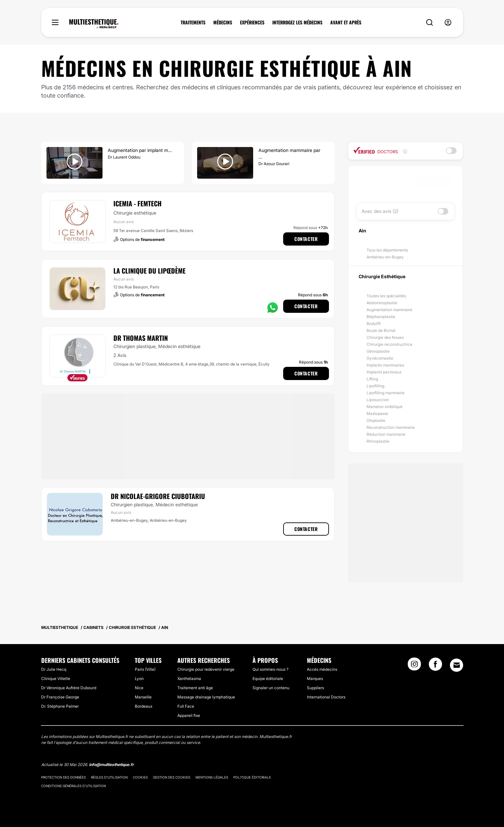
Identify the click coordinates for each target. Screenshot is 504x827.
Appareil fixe (189, 715)
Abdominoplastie (382, 303)
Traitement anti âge (195, 688)
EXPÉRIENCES (252, 22)
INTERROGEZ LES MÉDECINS (297, 22)
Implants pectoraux (384, 372)
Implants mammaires (385, 365)
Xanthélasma (189, 679)
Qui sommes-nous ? (270, 669)
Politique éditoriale (252, 777)
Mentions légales (212, 777)
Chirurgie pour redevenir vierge (206, 669)
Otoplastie (376, 420)
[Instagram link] (414, 666)
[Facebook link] (435, 666)
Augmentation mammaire (389, 310)
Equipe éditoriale (268, 679)
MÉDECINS (223, 22)
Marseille (143, 697)
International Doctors (326, 697)
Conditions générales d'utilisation (74, 786)
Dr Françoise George (60, 697)
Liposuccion (378, 400)
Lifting (372, 379)
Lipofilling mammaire (385, 393)
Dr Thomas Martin (141, 338)
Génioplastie (378, 351)
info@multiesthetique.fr (111, 765)
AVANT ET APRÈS (346, 22)
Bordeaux (144, 706)
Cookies (140, 777)
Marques (315, 679)
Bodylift (374, 324)
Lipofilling (375, 386)
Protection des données (63, 777)
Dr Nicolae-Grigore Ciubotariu (158, 496)
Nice (139, 688)
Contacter (306, 239)
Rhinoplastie (378, 441)
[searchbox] (388, 181)
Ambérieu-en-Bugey (385, 257)
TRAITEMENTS (193, 22)
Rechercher (434, 181)
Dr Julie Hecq (54, 669)
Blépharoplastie (381, 317)
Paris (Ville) (145, 669)
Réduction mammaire (386, 434)
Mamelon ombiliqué (385, 407)
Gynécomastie (380, 358)
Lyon (139, 679)
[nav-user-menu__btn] (448, 23)
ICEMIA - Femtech (137, 203)
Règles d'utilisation (109, 777)
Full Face (186, 706)
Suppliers (315, 688)
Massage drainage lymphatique (206, 697)
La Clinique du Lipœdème (149, 271)
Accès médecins (322, 669)
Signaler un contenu (271, 688)
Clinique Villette (56, 679)
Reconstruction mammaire (391, 427)
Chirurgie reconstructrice (389, 344)
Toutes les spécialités (386, 296)
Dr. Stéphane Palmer (60, 706)
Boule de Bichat (381, 330)
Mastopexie (377, 414)
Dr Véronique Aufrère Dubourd (69, 688)
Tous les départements (387, 250)
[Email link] (457, 665)
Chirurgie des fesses (385, 337)
